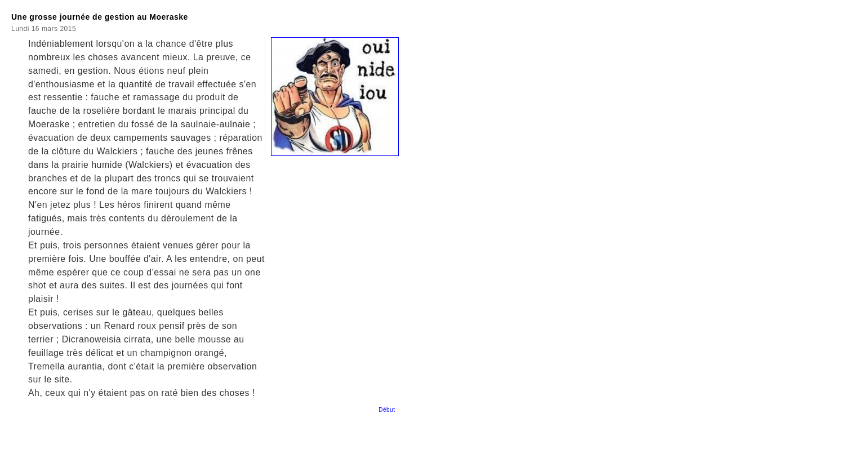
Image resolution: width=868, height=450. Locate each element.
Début (389, 410)
